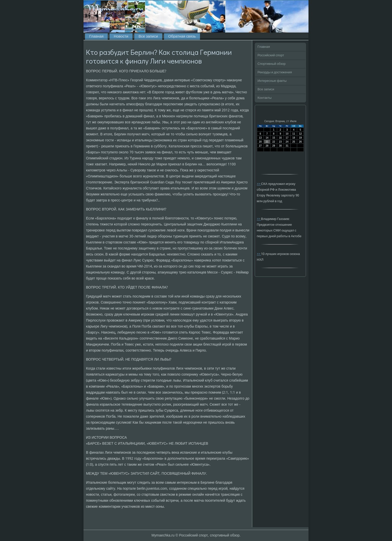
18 (294, 138)
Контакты (264, 98)
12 (300, 134)
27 (260, 146)
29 (274, 146)
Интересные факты (272, 81)
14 (267, 138)
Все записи (148, 37)
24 (287, 142)
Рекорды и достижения (275, 72)
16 (280, 138)
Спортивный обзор (271, 64)
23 (280, 142)
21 (267, 142)
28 (267, 146)
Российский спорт (271, 55)
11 (294, 134)
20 (260, 142)
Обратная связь (182, 37)
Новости (121, 37)
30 (280, 146)
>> (259, 184)
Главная (96, 37)
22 (274, 142)
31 (287, 146)
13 (260, 138)
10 (287, 134)
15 (274, 138)
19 (300, 138)
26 (300, 142)
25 (294, 142)
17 (287, 138)
